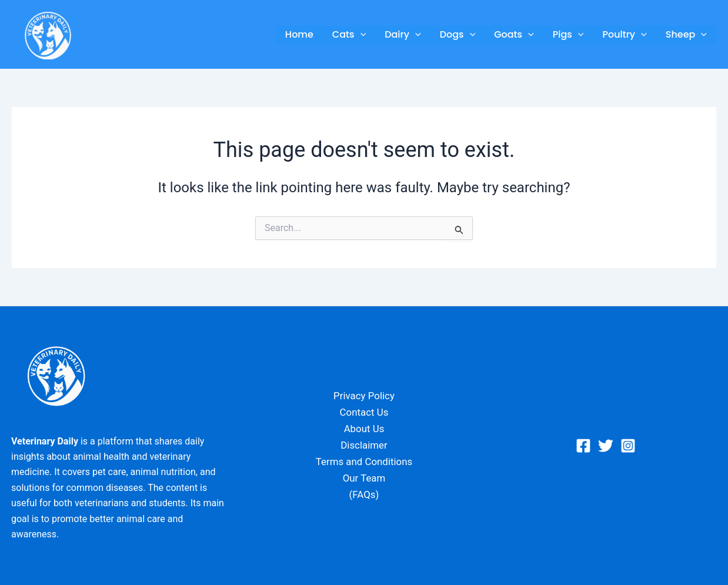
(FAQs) (364, 495)
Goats (514, 35)
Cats (349, 35)
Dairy (403, 35)
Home (299, 34)
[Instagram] (628, 446)
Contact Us (364, 413)
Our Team (364, 479)
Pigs (568, 35)
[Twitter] (606, 446)
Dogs (458, 35)
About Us (364, 429)
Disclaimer (364, 446)
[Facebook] (583, 446)
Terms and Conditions (364, 462)
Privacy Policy (364, 396)
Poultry (624, 35)
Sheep (686, 35)
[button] (360, 35)
